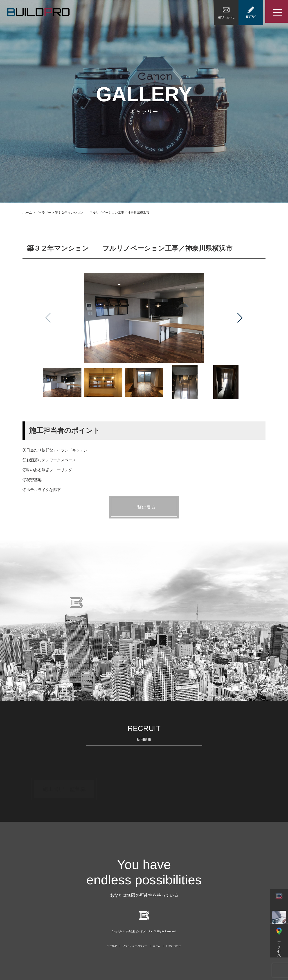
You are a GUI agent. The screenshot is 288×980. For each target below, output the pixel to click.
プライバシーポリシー (135, 946)
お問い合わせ (173, 946)
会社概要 (112, 946)
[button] (240, 318)
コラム (157, 946)
